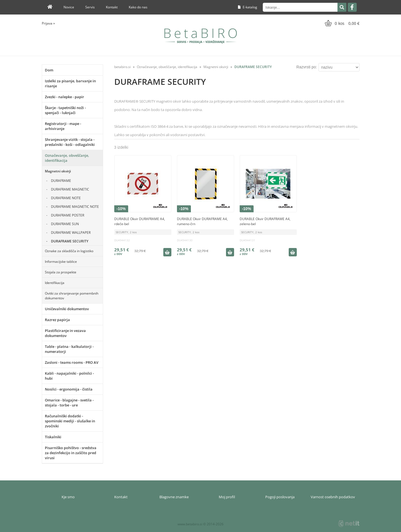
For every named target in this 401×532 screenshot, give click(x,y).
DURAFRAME (61, 181)
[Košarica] (342, 23)
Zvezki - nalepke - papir (65, 97)
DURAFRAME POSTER (68, 215)
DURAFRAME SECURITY (70, 241)
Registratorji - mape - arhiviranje (63, 126)
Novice (69, 7)
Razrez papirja (57, 320)
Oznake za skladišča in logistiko (69, 251)
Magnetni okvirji (58, 171)
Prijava (48, 23)
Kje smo (68, 497)
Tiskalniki (53, 437)
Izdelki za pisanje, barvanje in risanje (70, 83)
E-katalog (248, 7)
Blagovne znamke (174, 497)
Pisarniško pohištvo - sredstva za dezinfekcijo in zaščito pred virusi (71, 453)
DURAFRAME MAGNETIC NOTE (75, 207)
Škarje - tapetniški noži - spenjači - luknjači (65, 110)
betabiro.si (122, 67)
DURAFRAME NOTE (66, 198)
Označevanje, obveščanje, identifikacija (67, 158)
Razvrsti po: (307, 67)
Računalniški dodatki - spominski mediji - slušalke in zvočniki (70, 421)
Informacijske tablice (61, 262)
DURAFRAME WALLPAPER (71, 233)
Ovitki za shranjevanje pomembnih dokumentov (72, 296)
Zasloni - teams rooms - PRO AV (72, 362)
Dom (49, 70)
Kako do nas (138, 7)
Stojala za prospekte (61, 272)
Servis (90, 7)
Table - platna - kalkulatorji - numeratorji (69, 349)
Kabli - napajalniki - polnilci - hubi (69, 376)
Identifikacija (55, 283)
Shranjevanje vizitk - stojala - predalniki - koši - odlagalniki (70, 142)
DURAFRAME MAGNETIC (70, 189)
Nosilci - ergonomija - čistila (69, 389)
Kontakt (112, 7)
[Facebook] (352, 7)
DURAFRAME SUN (65, 224)
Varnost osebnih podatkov (333, 497)
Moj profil (227, 497)
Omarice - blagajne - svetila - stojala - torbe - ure (69, 403)
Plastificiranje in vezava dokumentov (65, 333)
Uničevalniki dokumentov (67, 309)
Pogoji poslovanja (280, 497)
